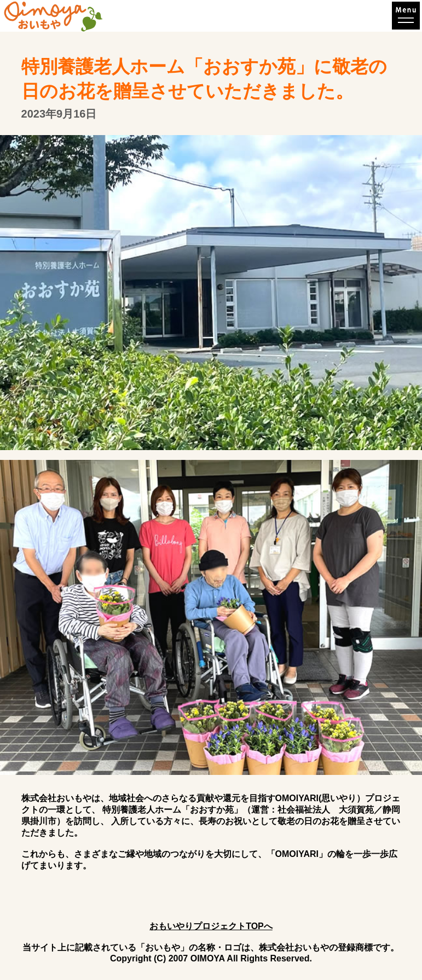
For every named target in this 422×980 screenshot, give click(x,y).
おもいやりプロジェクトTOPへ (211, 926)
